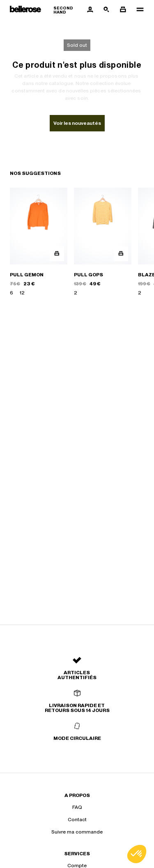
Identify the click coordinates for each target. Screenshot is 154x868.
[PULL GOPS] (103, 242)
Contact (77, 820)
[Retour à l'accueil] (46, 10)
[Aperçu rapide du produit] (57, 254)
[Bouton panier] (123, 10)
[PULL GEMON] (39, 242)
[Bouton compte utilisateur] (90, 10)
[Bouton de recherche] (106, 10)
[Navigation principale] (138, 10)
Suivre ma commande (77, 832)
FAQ (77, 807)
